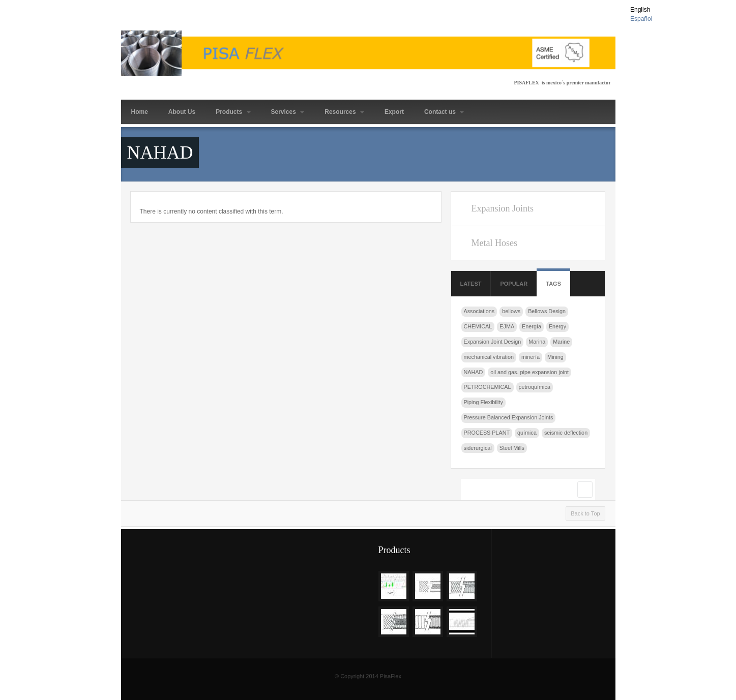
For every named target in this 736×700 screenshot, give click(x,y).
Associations (479, 311)
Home (140, 112)
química (527, 433)
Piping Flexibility (483, 402)
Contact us (444, 112)
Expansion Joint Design (493, 342)
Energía (532, 326)
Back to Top (585, 513)
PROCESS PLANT (487, 433)
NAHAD (474, 372)
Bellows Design (547, 311)
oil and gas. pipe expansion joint (529, 372)
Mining (555, 357)
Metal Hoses (494, 243)
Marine (561, 342)
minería (531, 357)
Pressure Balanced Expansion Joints (509, 417)
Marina (537, 342)
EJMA (507, 326)
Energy (557, 326)
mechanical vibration (489, 357)
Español (641, 19)
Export (394, 112)
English (640, 10)
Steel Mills (512, 448)
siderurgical (478, 448)
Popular (514, 284)
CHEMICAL (478, 326)
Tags (553, 284)
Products (233, 112)
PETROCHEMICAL (488, 387)
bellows (511, 311)
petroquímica (535, 387)
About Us (182, 112)
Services (288, 112)
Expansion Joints (502, 208)
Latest (471, 284)
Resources (344, 112)
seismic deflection (566, 433)
